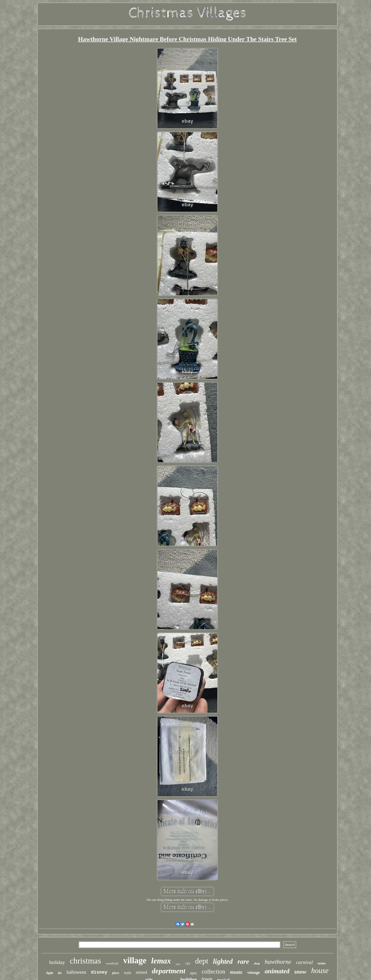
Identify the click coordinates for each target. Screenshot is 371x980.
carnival (304, 962)
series (322, 963)
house (320, 971)
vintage (254, 972)
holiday (57, 962)
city (188, 963)
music (236, 972)
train (127, 973)
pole (178, 964)
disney (99, 972)
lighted (223, 961)
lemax (161, 961)
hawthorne (278, 962)
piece (116, 973)
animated (277, 971)
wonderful (112, 963)
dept (202, 961)
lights (193, 973)
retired (141, 972)
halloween (76, 972)
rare (243, 961)
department (169, 971)
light (50, 973)
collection (213, 972)
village (135, 961)
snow (300, 972)
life (60, 973)
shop (257, 963)
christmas (85, 961)
